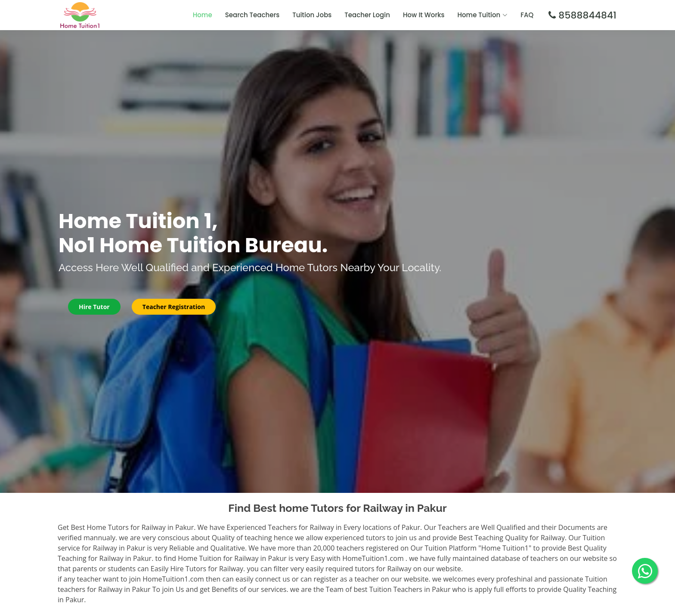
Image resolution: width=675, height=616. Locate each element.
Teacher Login (367, 15)
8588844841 (586, 15)
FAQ (527, 15)
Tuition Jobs (312, 15)
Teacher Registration (174, 307)
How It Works (424, 15)
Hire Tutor (94, 307)
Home (203, 15)
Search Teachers (252, 15)
